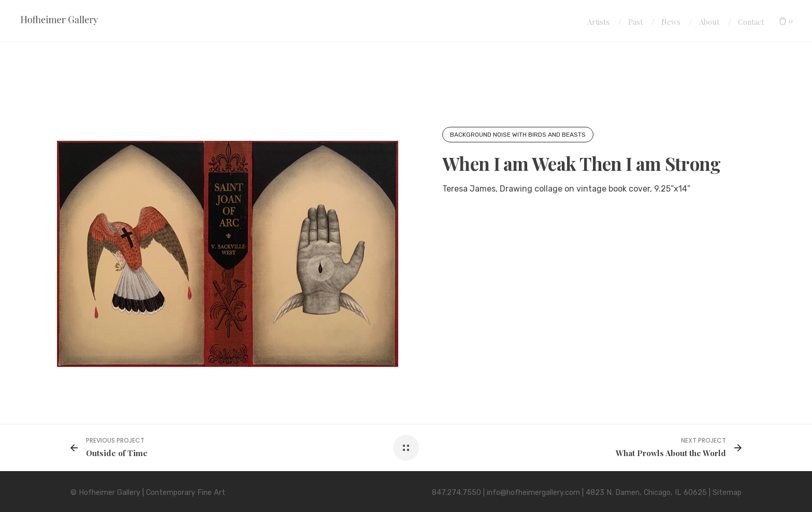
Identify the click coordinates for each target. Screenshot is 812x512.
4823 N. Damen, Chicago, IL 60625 (646, 493)
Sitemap (727, 493)
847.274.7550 (456, 493)
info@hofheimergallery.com (533, 493)
